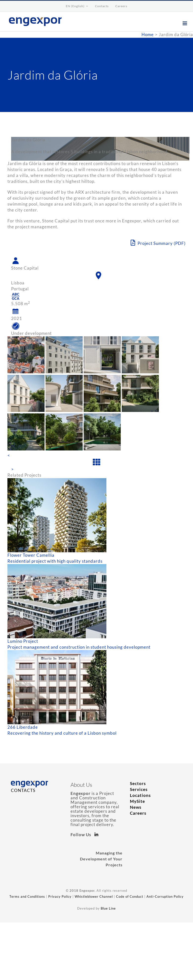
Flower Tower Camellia (31, 555)
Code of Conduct (130, 896)
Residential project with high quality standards (55, 561)
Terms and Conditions (27, 896)
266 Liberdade (23, 727)
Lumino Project (23, 641)
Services (139, 789)
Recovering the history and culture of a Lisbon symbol (62, 733)
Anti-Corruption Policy (165, 896)
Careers (138, 813)
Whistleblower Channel (94, 896)
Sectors (138, 783)
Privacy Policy (60, 896)
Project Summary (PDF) (158, 243)
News (136, 807)
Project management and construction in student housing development (79, 647)
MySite (137, 801)
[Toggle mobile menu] (185, 23)
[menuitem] (77, 6)
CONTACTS (23, 790)
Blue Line (108, 908)
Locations (140, 795)
